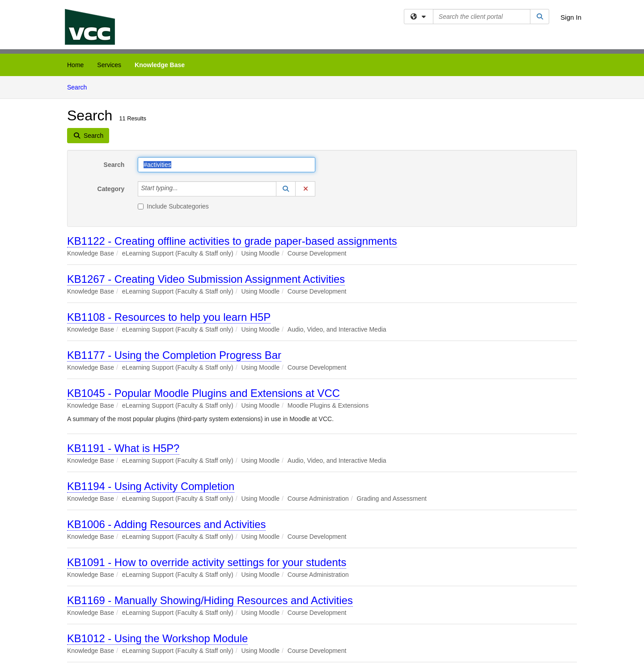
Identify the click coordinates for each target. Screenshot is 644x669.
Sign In (571, 17)
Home (75, 65)
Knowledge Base (160, 65)
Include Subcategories (173, 206)
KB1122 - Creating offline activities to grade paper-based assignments (232, 241)
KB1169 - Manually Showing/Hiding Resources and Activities (210, 600)
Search (80, 87)
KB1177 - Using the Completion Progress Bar (174, 355)
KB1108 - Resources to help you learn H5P (169, 317)
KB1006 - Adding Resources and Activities (166, 524)
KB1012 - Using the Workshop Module (157, 638)
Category (111, 189)
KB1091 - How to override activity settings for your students (207, 562)
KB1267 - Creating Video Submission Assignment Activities (206, 279)
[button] (286, 189)
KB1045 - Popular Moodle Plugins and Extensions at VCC (203, 393)
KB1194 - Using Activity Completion (151, 486)
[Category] (183, 189)
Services (109, 65)
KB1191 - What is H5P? (123, 448)
